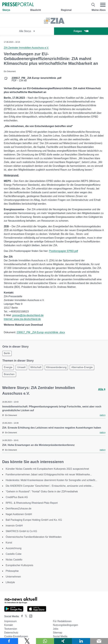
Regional (66, 10)
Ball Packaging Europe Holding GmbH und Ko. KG (34, 520)
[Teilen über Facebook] (9, 641)
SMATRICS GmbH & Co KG (21, 531)
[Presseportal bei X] (25, 616)
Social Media (60, 636)
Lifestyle (10, 582)
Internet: (9, 319)
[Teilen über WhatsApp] (45, 641)
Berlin (7, 353)
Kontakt (8, 625)
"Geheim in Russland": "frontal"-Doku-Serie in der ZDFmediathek (42, 492)
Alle (102, 389)
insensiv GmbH (14, 526)
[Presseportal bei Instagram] (30, 616)
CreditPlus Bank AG (17, 497)
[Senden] (99, 641)
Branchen (9, 374)
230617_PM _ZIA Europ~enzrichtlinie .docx (41, 332)
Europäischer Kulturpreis (19, 565)
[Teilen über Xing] (63, 641)
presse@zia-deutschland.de (28, 315)
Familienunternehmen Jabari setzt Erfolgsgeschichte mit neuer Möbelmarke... (49, 474)
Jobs (56, 629)
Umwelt (21, 367)
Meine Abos (99, 10)
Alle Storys (27, 31)
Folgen (81, 31)
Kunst (9, 543)
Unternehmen (13, 577)
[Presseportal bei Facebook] (21, 616)
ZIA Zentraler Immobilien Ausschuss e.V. (26, 48)
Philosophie (12, 571)
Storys (6, 10)
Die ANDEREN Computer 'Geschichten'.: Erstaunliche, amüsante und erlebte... (50, 486)
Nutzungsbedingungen (66, 625)
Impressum (10, 621)
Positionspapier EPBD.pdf (64, 251)
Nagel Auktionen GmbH (19, 514)
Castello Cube (14, 554)
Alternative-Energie (82, 367)
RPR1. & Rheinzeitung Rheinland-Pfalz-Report (32, 503)
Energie (8, 367)
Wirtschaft (36, 367)
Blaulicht (36, 10)
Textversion (11, 629)
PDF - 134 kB (36, 79)
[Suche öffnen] (93, 5)
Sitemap (58, 633)
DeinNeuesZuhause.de (19, 509)
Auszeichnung (14, 548)
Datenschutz (11, 633)
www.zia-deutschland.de (27, 319)
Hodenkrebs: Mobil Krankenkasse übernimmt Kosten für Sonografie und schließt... (51, 480)
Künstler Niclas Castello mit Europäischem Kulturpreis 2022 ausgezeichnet (47, 469)
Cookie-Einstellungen (16, 636)
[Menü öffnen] (103, 5)
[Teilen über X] (27, 641)
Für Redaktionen (62, 621)
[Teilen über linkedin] (81, 641)
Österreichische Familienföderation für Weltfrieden (34, 537)
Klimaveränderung (56, 367)
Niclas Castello (14, 560)
